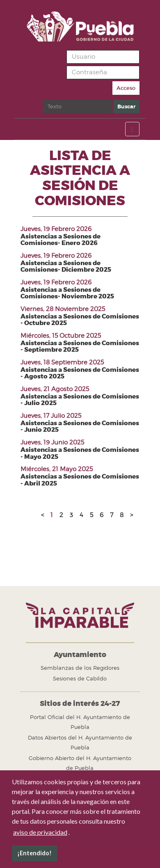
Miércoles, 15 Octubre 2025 (61, 336)
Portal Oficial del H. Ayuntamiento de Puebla (80, 722)
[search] (78, 106)
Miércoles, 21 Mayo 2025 (57, 469)
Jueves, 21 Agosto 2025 (55, 389)
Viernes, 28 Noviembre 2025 (63, 309)
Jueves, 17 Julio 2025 (51, 416)
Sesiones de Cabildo (80, 678)
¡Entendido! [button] (34, 853)
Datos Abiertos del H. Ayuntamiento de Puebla (80, 742)
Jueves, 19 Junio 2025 (52, 442)
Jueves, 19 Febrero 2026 (56, 229)
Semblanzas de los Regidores (80, 668)
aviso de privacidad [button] (40, 832)
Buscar (43, 100)
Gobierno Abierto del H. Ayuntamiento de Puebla (80, 763)
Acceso (126, 88)
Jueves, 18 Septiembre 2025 (62, 362)
